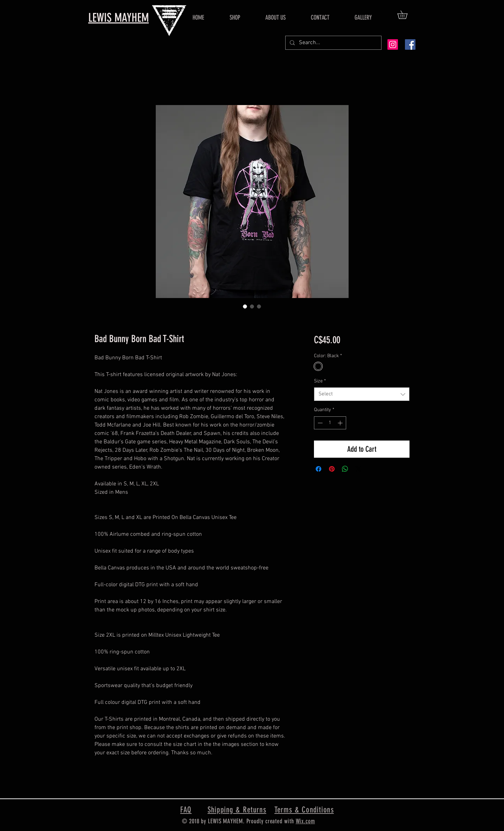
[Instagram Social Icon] (393, 44)
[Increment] (341, 423)
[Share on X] (358, 469)
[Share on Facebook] (318, 469)
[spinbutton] (330, 423)
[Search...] (333, 43)
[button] (406, 15)
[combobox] (362, 394)
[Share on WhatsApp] (345, 469)
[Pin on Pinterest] (332, 469)
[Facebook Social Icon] (410, 44)
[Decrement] (319, 423)
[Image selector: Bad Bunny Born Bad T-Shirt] (245, 306)
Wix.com (305, 821)
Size (320, 381)
